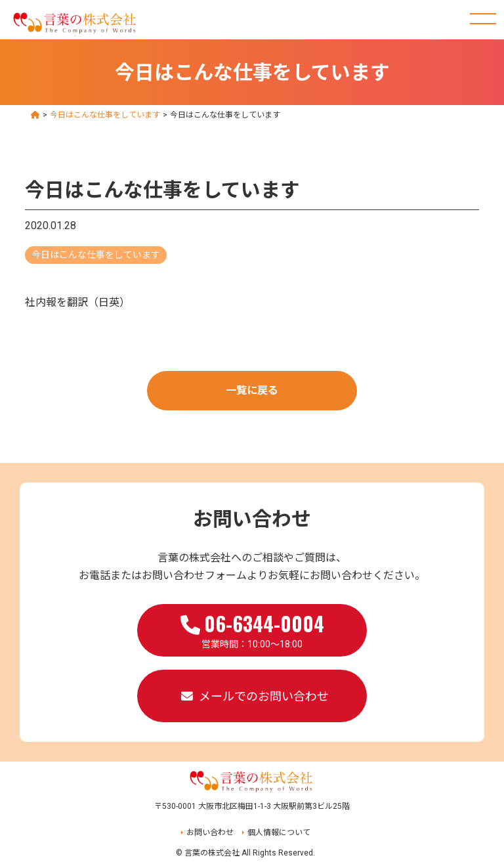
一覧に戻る (252, 390)
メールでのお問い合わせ (264, 696)
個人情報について (279, 833)
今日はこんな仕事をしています (96, 255)
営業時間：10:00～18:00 (252, 629)
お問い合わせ (210, 833)
